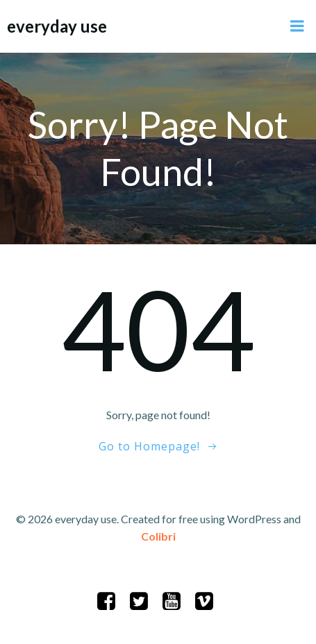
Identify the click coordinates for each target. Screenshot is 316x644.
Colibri (158, 536)
